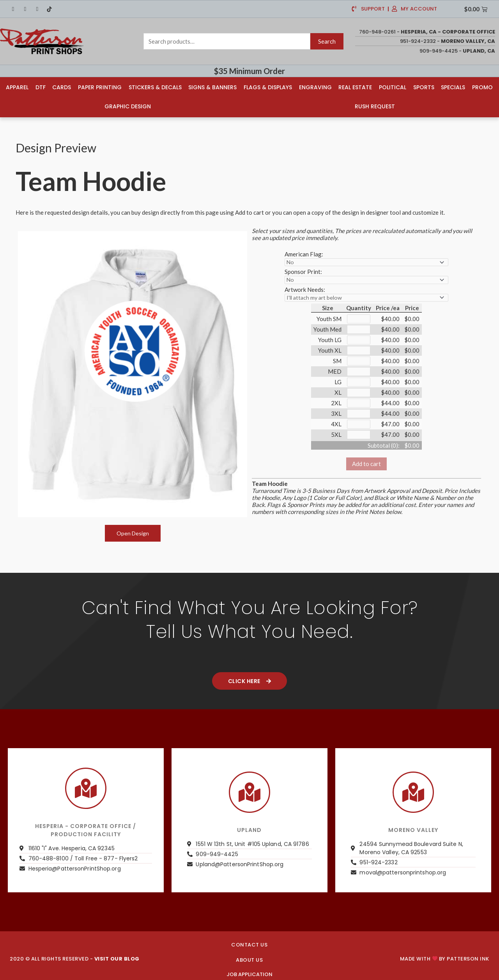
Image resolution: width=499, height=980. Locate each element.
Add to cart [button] (366, 468)
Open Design (133, 532)
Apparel (16, 87)
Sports (424, 87)
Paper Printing (99, 87)
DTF (40, 87)
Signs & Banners (212, 87)
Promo (483, 87)
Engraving (315, 87)
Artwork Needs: (305, 288)
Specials (454, 87)
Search (327, 41)
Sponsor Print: (303, 270)
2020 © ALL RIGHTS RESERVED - (75, 958)
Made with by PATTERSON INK (445, 958)
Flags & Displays (268, 87)
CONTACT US (249, 944)
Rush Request (375, 106)
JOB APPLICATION (249, 973)
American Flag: (304, 253)
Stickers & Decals (155, 87)
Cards (61, 87)
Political (393, 87)
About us (249, 959)
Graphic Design (127, 106)
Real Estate (356, 87)
